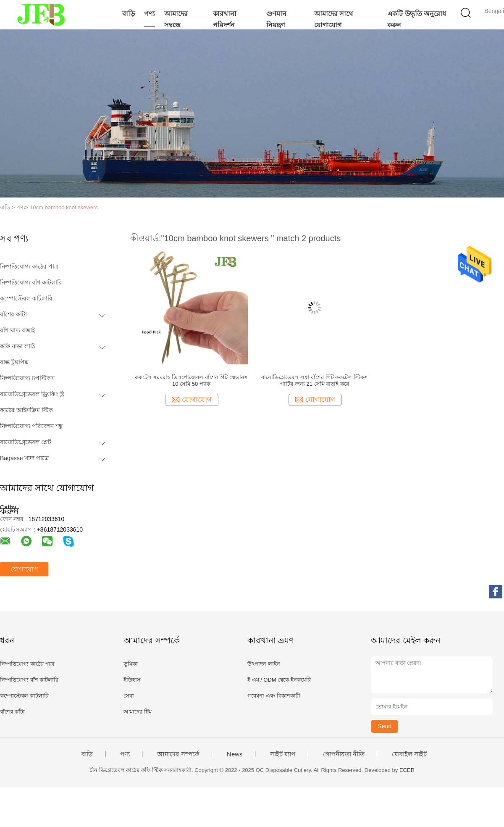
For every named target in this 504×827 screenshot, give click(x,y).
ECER (407, 770)
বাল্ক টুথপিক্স (14, 362)
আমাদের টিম (138, 712)
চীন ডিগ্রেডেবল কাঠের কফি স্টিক (126, 770)
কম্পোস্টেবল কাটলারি (26, 298)
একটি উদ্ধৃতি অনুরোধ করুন (417, 19)
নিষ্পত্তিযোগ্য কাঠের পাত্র (29, 266)
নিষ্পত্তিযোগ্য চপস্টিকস (27, 378)
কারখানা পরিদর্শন (225, 19)
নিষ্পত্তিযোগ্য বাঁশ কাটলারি (31, 282)
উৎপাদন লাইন (264, 664)
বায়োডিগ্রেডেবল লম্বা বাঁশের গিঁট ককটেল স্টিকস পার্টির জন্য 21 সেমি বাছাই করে (315, 381)
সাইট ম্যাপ (283, 754)
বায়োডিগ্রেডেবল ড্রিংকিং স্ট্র (32, 394)
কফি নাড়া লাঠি (17, 346)
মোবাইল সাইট (409, 754)
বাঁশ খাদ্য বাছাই (17, 330)
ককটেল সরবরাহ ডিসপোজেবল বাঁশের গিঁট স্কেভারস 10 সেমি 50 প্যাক (191, 381)
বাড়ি (129, 14)
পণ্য (150, 14)
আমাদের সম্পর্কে (178, 754)
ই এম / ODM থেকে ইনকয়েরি (279, 680)
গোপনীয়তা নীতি (344, 754)
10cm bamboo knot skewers (64, 207)
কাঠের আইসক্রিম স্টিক (26, 410)
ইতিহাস (132, 680)
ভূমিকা (131, 664)
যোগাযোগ (24, 569)
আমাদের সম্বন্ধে (176, 19)
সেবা (129, 696)
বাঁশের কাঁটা (13, 314)
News (235, 754)
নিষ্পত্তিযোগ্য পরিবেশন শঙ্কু (31, 426)
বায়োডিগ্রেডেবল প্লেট (26, 442)
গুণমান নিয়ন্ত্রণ (276, 19)
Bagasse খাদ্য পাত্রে (24, 458)
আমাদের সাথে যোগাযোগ (333, 19)
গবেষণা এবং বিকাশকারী (274, 696)
